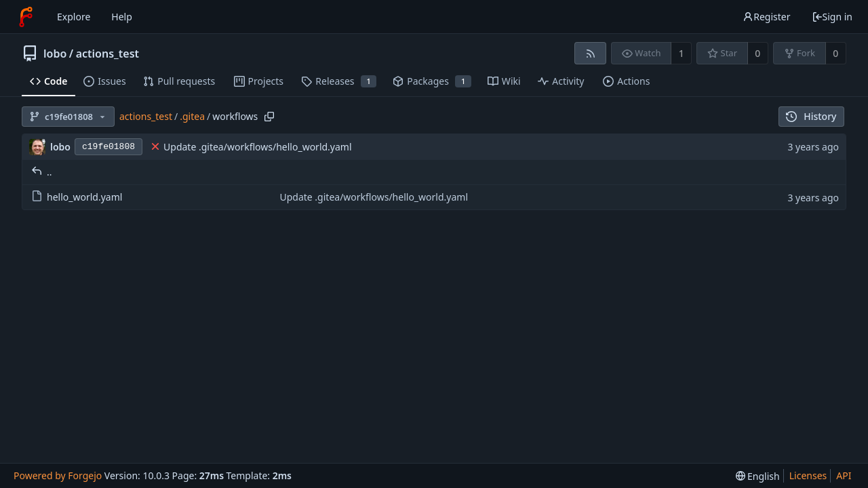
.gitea (192, 116)
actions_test (107, 54)
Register (766, 17)
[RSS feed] (590, 53)
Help (122, 17)
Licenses (808, 475)
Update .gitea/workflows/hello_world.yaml (258, 147)
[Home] (26, 17)
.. (42, 172)
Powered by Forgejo (58, 475)
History (811, 116)
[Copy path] (269, 117)
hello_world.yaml (77, 197)
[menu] (758, 476)
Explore (74, 17)
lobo (55, 54)
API (844, 475)
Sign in (832, 17)
